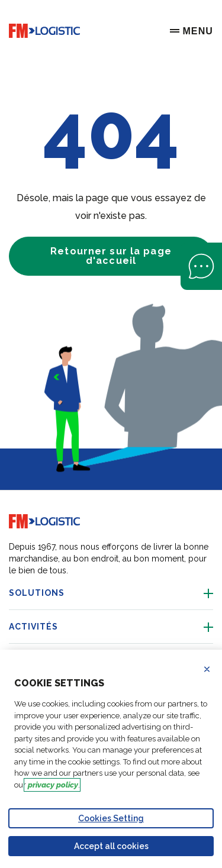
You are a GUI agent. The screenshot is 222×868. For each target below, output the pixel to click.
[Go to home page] (44, 31)
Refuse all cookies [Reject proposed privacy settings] (214, 669)
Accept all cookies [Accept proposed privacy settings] (111, 846)
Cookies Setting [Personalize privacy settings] (111, 818)
